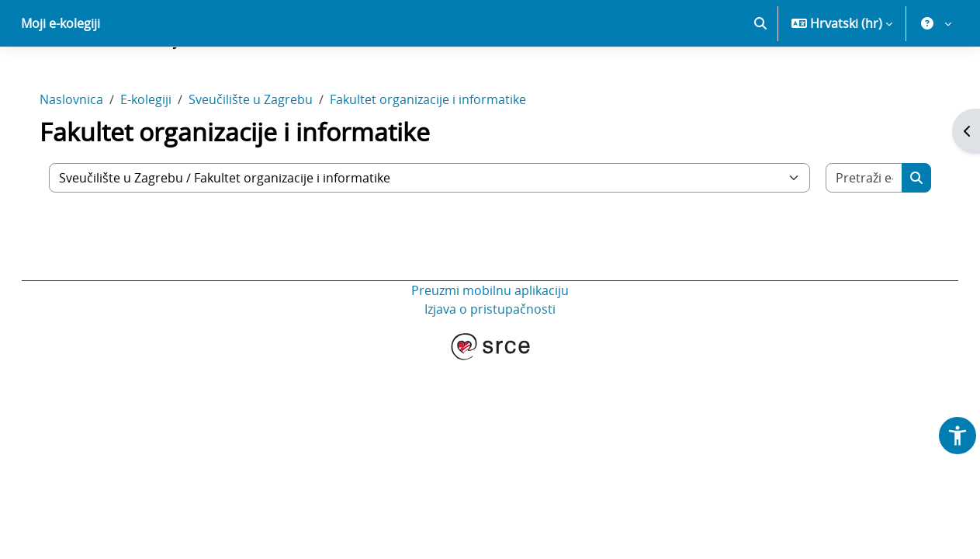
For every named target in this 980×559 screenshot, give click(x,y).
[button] (760, 78)
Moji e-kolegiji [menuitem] (61, 78)
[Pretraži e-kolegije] (851, 232)
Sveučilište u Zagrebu (266, 154)
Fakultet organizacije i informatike (443, 154)
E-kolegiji (161, 154)
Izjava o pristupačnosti (490, 363)
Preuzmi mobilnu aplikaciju (490, 345)
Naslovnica (87, 154)
